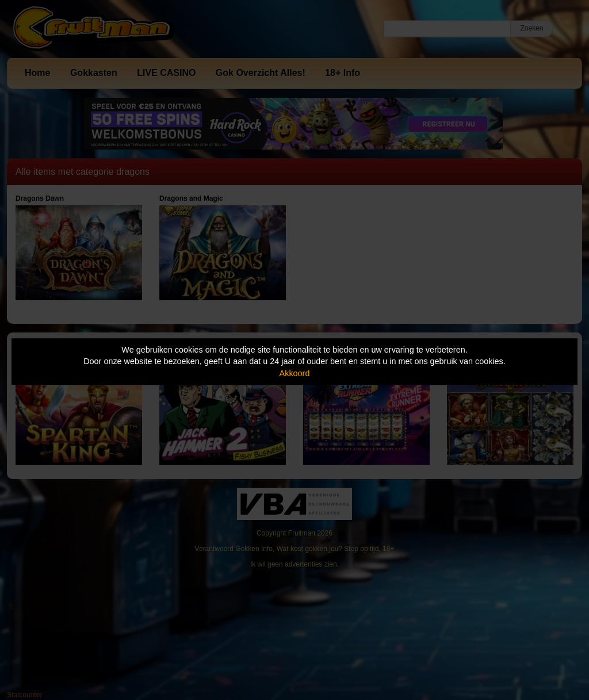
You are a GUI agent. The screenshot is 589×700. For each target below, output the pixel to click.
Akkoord (295, 373)
